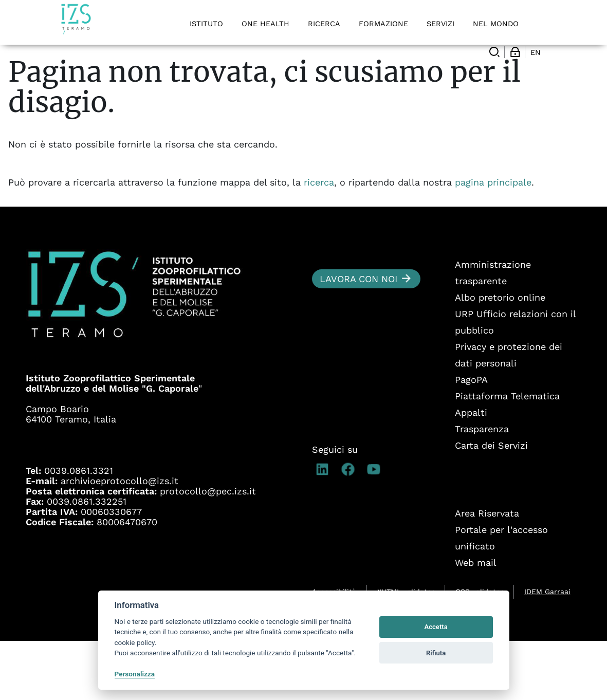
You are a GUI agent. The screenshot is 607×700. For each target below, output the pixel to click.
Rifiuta (436, 653)
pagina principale (493, 241)
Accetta (436, 627)
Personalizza (135, 674)
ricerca (319, 241)
